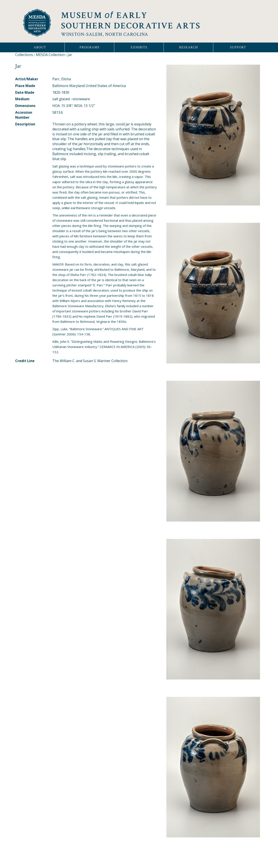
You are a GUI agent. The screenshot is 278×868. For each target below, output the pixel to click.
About (40, 47)
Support (238, 47)
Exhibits (139, 47)
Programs (89, 47)
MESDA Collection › (51, 55)
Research (189, 47)
